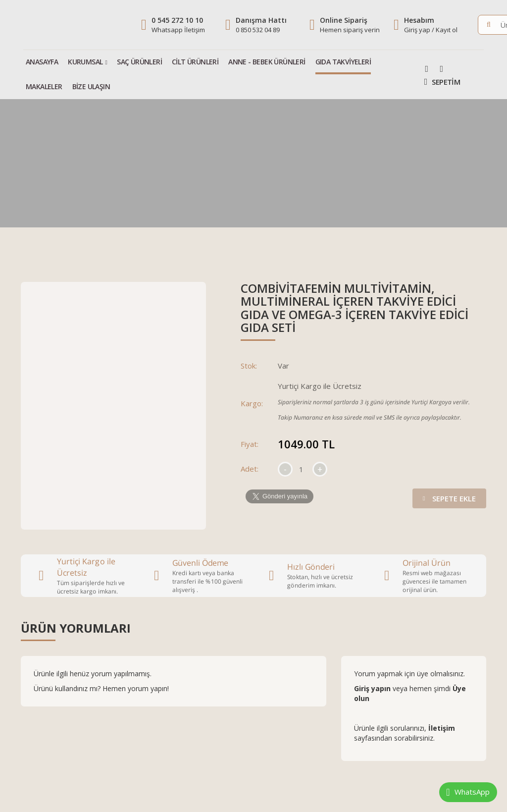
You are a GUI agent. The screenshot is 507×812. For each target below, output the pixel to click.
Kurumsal (85, 62)
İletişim (442, 728)
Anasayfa (42, 62)
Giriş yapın (373, 688)
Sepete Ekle (447, 496)
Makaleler (44, 86)
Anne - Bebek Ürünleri (267, 62)
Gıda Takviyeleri (343, 62)
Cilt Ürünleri (195, 62)
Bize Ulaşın (91, 86)
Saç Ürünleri (139, 62)
